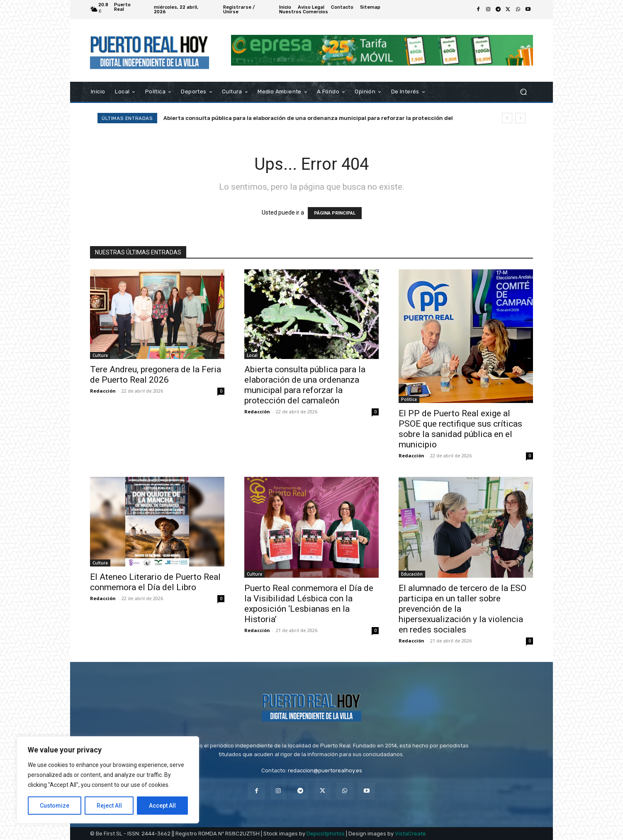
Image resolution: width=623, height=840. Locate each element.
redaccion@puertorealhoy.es (325, 770)
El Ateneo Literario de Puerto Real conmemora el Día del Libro (155, 582)
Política (409, 399)
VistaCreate (410, 834)
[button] (523, 92)
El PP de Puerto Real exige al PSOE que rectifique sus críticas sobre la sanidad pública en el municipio (460, 429)
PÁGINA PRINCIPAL (335, 213)
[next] (520, 118)
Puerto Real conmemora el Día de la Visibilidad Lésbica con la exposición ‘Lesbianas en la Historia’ (309, 604)
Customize (55, 806)
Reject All (109, 806)
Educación (412, 574)
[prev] (507, 118)
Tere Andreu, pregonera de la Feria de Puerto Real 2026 (156, 375)
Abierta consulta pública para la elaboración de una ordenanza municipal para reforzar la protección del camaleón (305, 385)
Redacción (103, 391)
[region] (108, 780)
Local (252, 355)
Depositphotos (326, 834)
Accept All (162, 806)
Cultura (100, 355)
